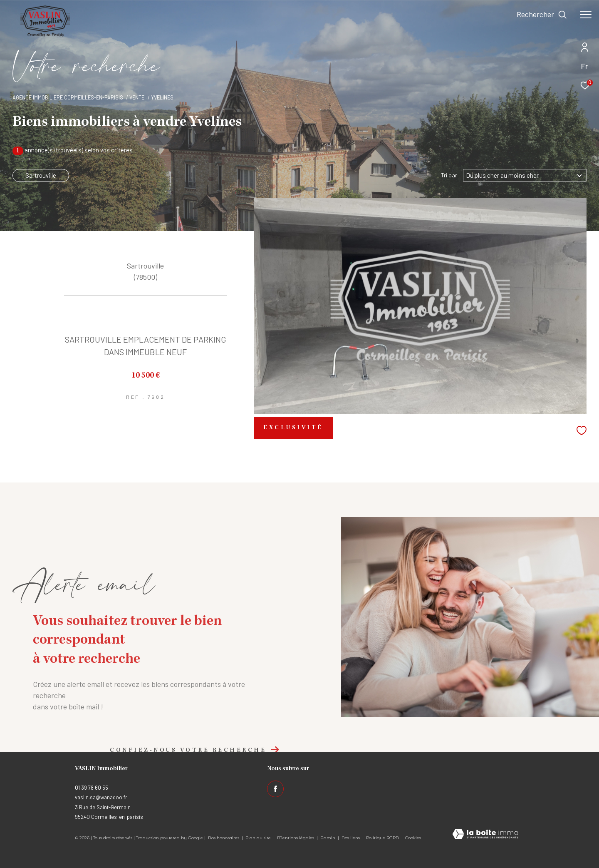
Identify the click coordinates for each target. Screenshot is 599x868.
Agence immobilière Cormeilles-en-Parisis (68, 97)
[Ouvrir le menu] (586, 15)
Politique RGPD (382, 838)
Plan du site (259, 838)
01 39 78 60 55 (92, 788)
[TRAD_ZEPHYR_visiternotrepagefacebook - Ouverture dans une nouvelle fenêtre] (275, 789)
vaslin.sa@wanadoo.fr (101, 797)
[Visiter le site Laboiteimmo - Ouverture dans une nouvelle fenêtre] (485, 835)
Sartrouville (41, 175)
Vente (137, 97)
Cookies (413, 838)
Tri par (449, 175)
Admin (328, 838)
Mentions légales (296, 838)
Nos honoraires (224, 838)
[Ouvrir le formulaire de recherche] (542, 15)
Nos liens (351, 838)
